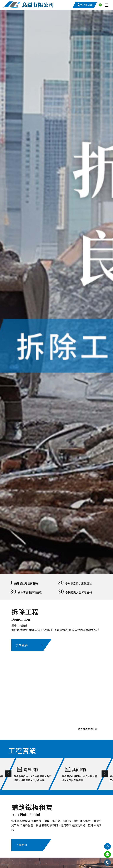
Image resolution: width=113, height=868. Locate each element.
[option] (56, 292)
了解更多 (29, 645)
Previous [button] (21, 774)
